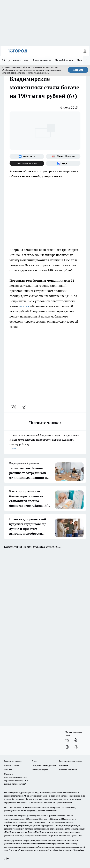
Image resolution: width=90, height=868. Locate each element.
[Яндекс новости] (63, 156)
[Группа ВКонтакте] (27, 156)
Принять (78, 70)
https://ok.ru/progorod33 (42, 826)
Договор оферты (40, 770)
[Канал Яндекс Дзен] (27, 163)
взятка (24, 306)
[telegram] (25, 407)
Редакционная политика (71, 761)
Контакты (64, 765)
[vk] (14, 407)
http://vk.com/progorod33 (17, 826)
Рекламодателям (42, 60)
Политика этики (12, 765)
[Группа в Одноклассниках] (76, 740)
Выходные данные (13, 761)
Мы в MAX (82, 60)
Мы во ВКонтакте (64, 60)
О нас (34, 761)
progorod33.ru (33, 811)
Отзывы (8, 770)
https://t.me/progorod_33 (68, 826)
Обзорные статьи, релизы (44, 765)
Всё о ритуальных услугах (16, 60)
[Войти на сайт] (85, 51)
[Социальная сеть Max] (63, 163)
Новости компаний (68, 770)
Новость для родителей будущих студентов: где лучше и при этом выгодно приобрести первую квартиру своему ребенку (45, 442)
